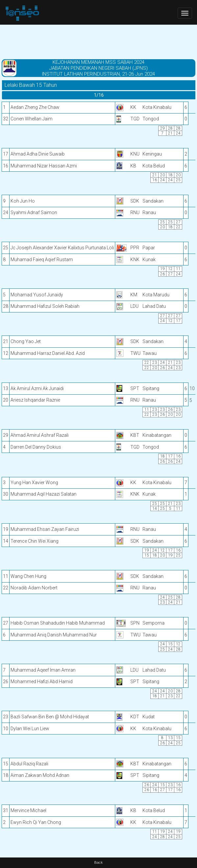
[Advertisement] (98, 41)
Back (98, 863)
